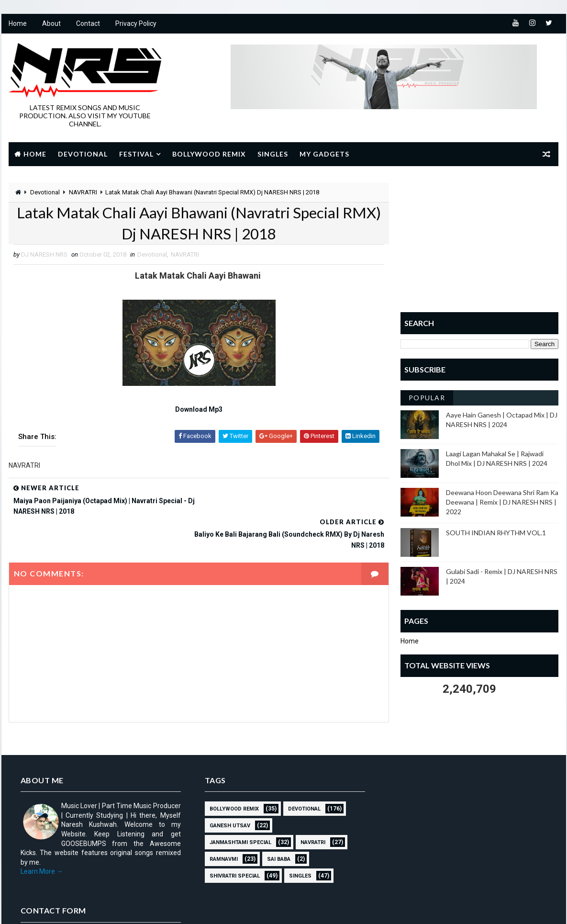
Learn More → (42, 839)
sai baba (275, 827)
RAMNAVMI (220, 827)
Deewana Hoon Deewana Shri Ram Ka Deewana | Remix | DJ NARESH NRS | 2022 (503, 502)
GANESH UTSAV (227, 793)
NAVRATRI (83, 192)
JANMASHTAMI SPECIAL (237, 810)
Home (18, 24)
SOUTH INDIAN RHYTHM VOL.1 (496, 533)
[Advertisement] (480, 243)
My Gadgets (324, 154)
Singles (273, 154)
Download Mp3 (195, 410)
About (51, 24)
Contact (88, 24)
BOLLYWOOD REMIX (231, 776)
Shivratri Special (231, 843)
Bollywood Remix (209, 154)
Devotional (83, 154)
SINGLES (297, 843)
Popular (427, 398)
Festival (136, 154)
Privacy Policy (136, 24)
